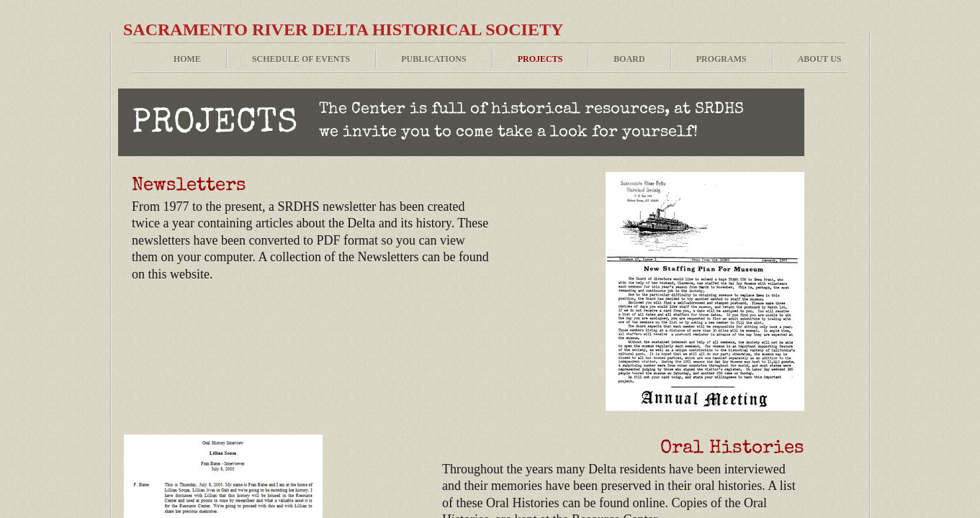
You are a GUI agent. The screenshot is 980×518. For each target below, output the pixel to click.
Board (629, 59)
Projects (540, 59)
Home (187, 59)
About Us (820, 59)
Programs (721, 59)
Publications (433, 59)
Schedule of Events (301, 59)
